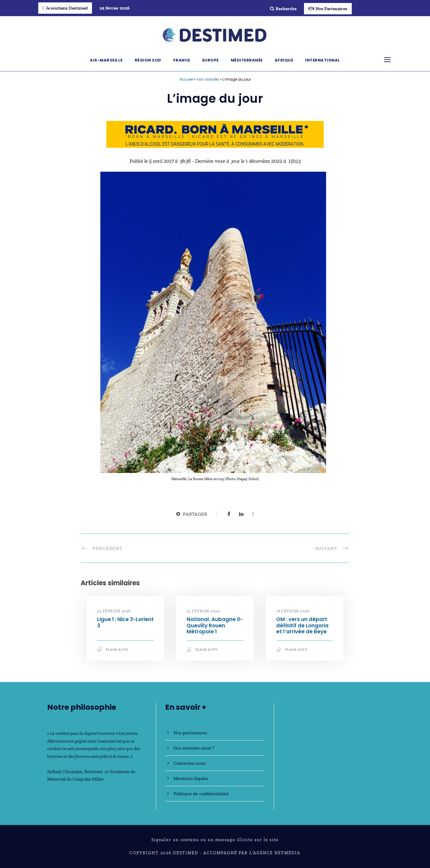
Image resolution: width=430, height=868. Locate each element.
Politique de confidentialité (201, 794)
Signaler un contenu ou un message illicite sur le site (215, 840)
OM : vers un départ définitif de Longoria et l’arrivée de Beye (302, 625)
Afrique (284, 60)
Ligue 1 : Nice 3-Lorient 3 (125, 622)
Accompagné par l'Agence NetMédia (252, 853)
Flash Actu (117, 650)
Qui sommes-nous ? (194, 748)
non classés (208, 79)
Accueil (186, 79)
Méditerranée (247, 60)
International (323, 60)
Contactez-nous (190, 763)
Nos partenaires (190, 733)
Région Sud (148, 60)
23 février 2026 (114, 611)
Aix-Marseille (106, 60)
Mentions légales (191, 778)
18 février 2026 (293, 611)
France (182, 60)
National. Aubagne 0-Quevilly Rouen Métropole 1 (215, 625)
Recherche (283, 9)
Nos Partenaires (328, 9)
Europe (211, 60)
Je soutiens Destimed (65, 8)
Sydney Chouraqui (65, 772)
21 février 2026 (203, 611)
